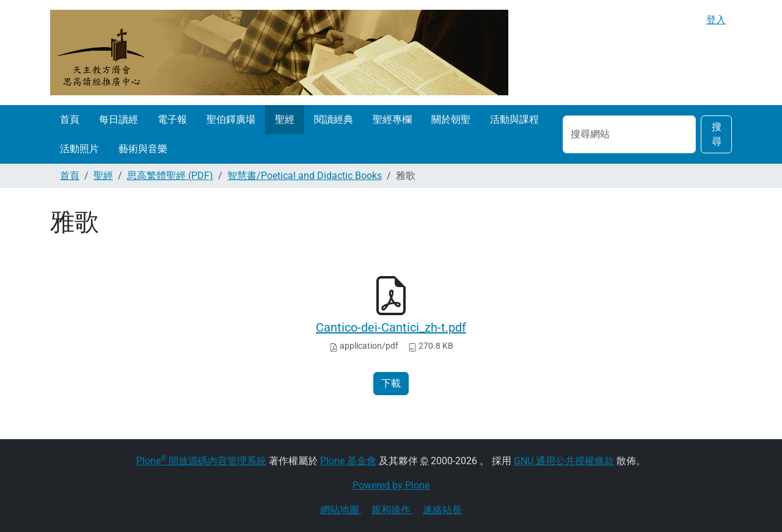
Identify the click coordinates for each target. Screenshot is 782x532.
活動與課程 (514, 119)
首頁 (70, 119)
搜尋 (717, 134)
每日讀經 (119, 119)
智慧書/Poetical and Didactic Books (305, 176)
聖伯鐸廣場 (231, 119)
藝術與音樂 (143, 149)
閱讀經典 (334, 119)
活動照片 (79, 149)
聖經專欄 (392, 119)
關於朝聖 (451, 119)
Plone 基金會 (348, 461)
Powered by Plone (391, 485)
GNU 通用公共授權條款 (564, 461)
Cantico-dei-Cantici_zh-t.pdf (391, 327)
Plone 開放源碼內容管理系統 (201, 461)
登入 (716, 20)
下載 (391, 383)
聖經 (285, 119)
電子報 (172, 119)
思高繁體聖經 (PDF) (170, 176)
